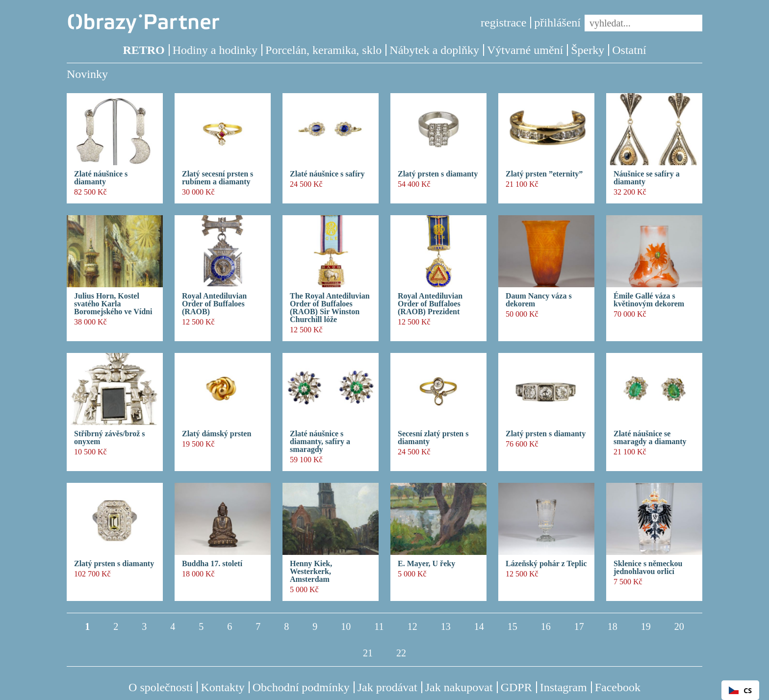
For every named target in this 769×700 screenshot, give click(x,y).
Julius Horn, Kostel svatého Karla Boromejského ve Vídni (113, 304)
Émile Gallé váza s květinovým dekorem (649, 300)
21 (368, 653)
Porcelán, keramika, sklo (323, 50)
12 (412, 626)
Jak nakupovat (459, 687)
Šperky (588, 50)
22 (401, 653)
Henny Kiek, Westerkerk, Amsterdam (311, 572)
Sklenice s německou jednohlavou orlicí (648, 568)
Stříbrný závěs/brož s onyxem (110, 438)
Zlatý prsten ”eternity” (544, 174)
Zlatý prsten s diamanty (438, 174)
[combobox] (740, 690)
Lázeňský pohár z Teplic (546, 564)
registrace (503, 23)
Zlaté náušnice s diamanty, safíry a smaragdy (320, 442)
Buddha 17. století (212, 564)
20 (679, 626)
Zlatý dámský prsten (217, 434)
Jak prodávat (387, 687)
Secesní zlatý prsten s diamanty (433, 438)
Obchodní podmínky (301, 687)
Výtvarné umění (525, 50)
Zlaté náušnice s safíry (327, 174)
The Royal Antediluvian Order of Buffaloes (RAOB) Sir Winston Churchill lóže (330, 308)
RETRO (143, 50)
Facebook (618, 687)
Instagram (564, 687)
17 (579, 626)
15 (513, 626)
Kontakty (222, 687)
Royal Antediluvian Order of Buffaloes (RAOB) (214, 304)
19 (646, 626)
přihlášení (557, 23)
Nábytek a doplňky (434, 50)
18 (613, 626)
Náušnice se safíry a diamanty (647, 178)
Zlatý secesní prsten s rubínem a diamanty (218, 178)
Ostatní (629, 50)
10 (346, 626)
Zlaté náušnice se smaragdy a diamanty (650, 438)
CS (740, 690)
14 (479, 626)
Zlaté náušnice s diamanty (101, 178)
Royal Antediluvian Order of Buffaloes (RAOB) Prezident (430, 304)
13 (446, 626)
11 (379, 626)
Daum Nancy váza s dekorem (539, 300)
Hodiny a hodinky (215, 50)
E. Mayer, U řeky (426, 564)
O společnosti (161, 687)
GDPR (516, 687)
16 (546, 626)
